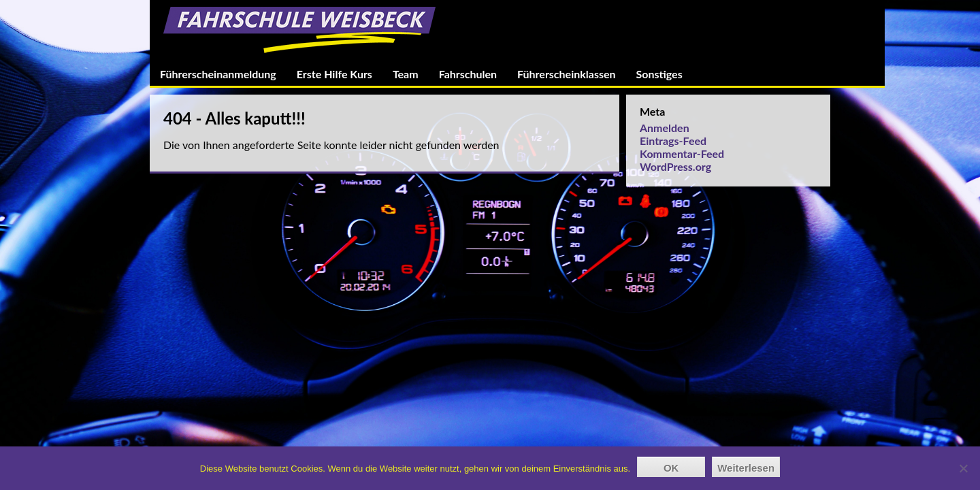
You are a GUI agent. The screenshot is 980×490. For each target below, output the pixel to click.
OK (671, 468)
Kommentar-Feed (682, 153)
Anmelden (665, 128)
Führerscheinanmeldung (218, 74)
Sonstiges (659, 74)
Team (406, 74)
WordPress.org (675, 166)
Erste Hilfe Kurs (334, 74)
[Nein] (963, 468)
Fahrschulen (468, 74)
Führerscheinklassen (566, 74)
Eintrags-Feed (673, 141)
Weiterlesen (746, 468)
